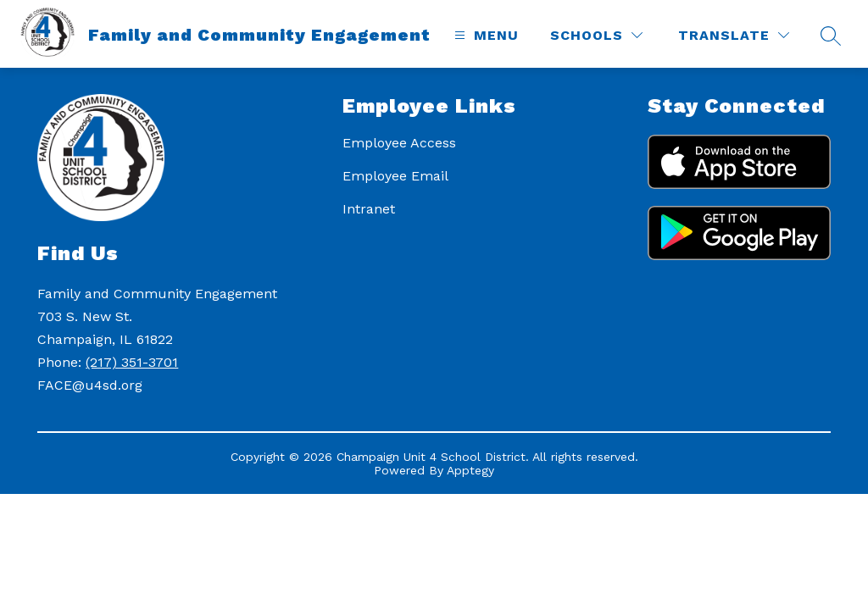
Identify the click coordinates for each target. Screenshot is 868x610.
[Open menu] (484, 35)
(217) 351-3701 (132, 362)
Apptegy (470, 470)
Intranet (369, 209)
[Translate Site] (734, 35)
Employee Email (395, 176)
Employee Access (399, 143)
